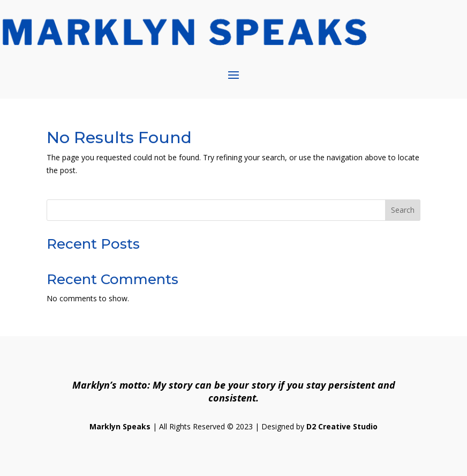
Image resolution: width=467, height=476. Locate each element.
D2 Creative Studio (342, 426)
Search (403, 210)
